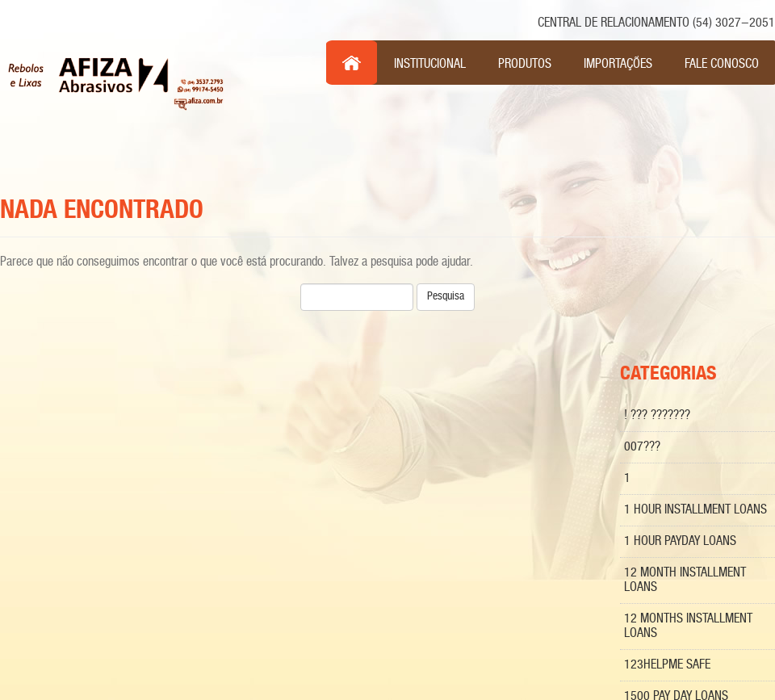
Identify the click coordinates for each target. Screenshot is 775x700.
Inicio (352, 63)
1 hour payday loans (680, 541)
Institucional (430, 64)
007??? (642, 447)
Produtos (525, 64)
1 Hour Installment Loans (695, 510)
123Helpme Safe (667, 665)
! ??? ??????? (657, 415)
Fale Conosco (722, 64)
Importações (618, 64)
